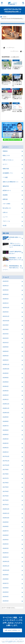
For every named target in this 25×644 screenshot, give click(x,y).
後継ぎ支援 (6, 169)
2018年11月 (6, 408)
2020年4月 (6, 351)
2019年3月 (6, 391)
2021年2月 (6, 338)
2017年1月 (6, 505)
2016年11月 (6, 513)
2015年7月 (6, 583)
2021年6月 (6, 329)
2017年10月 (6, 465)
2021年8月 (6, 325)
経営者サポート (7, 190)
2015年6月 (6, 588)
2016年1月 (6, 557)
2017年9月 (6, 470)
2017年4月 (6, 491)
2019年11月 (6, 364)
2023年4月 (6, 290)
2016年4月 (6, 544)
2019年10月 (6, 369)
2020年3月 (6, 356)
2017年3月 (6, 496)
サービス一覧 (12, 639)
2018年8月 (6, 421)
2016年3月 (6, 548)
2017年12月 (6, 456)
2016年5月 (6, 540)
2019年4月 (6, 386)
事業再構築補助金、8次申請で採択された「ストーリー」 (12, 268)
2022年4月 (6, 312)
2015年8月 (6, 579)
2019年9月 (6, 373)
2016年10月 (6, 518)
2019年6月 (6, 382)
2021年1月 (6, 343)
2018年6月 (6, 430)
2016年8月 (6, 526)
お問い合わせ (21, 639)
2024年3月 (6, 281)
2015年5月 (6, 592)
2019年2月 (6, 395)
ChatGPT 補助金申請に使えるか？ (12, 252)
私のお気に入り (7, 208)
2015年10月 (6, 570)
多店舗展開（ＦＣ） (8, 173)
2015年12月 (6, 561)
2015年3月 (6, 601)
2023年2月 (6, 299)
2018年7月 (6, 426)
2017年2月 (6, 500)
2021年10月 (6, 321)
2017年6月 (6, 483)
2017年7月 (6, 478)
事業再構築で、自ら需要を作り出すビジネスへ (12, 260)
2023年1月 (6, 303)
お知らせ (5, 212)
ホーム (3, 639)
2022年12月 (6, 308)
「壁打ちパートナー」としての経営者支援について (12, 245)
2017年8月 (6, 474)
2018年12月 (6, 404)
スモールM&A (6, 204)
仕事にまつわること (8, 160)
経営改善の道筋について (12, 238)
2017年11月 (6, 461)
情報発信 (5, 151)
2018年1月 (6, 452)
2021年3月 (6, 334)
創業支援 (5, 199)
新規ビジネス (6, 155)
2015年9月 (6, 575)
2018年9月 (6, 417)
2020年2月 (6, 360)
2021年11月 (6, 316)
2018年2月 (6, 448)
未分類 (5, 226)
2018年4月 (6, 439)
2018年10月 (6, 413)
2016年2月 (6, 553)
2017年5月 (6, 487)
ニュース (5, 217)
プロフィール (6, 221)
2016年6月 (6, 535)
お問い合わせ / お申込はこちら (12, 630)
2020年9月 (6, 347)
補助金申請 (6, 186)
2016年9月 (6, 522)
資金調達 (5, 195)
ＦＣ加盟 (5, 177)
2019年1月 (6, 399)
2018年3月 (6, 443)
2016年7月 (6, 531)
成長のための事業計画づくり (11, 182)
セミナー (5, 164)
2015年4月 (6, 597)
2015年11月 (6, 566)
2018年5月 (6, 435)
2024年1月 (6, 286)
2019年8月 (6, 378)
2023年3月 (6, 294)
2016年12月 (6, 509)
